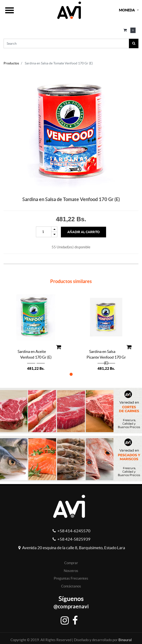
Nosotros (71, 571)
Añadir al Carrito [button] (83, 232)
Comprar (71, 563)
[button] (71, 374)
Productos (11, 63)
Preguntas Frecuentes (71, 578)
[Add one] (54, 229)
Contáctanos (71, 586)
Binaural (125, 640)
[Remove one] (54, 234)
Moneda (127, 10)
